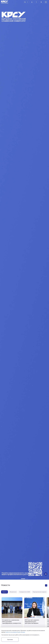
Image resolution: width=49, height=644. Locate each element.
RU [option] (25, 2)
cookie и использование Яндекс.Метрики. (15, 632)
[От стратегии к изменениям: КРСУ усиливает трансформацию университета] (12, 615)
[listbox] (26, 2)
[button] (23, 579)
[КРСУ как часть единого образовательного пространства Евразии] (35, 615)
